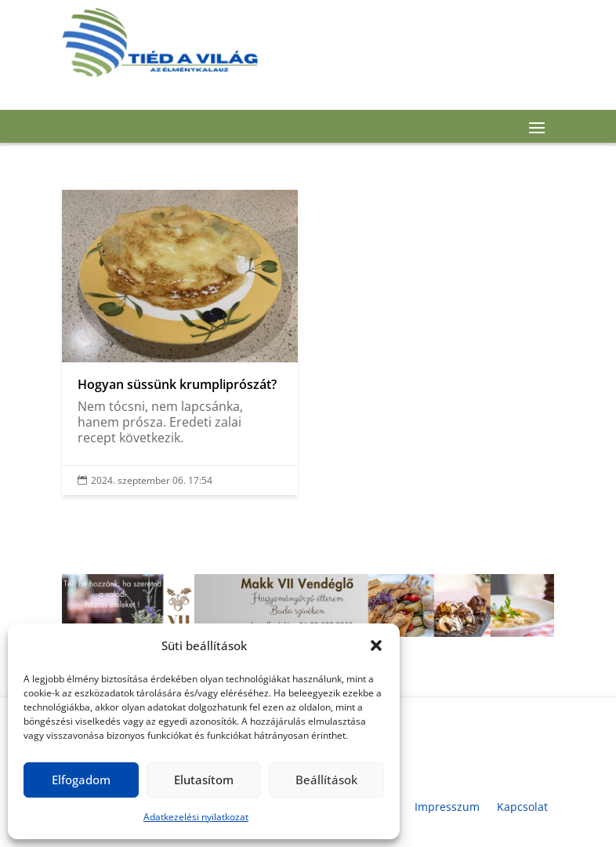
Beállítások (326, 780)
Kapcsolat (522, 807)
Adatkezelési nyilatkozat (196, 817)
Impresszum (447, 807)
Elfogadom (81, 780)
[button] (376, 645)
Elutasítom (204, 780)
